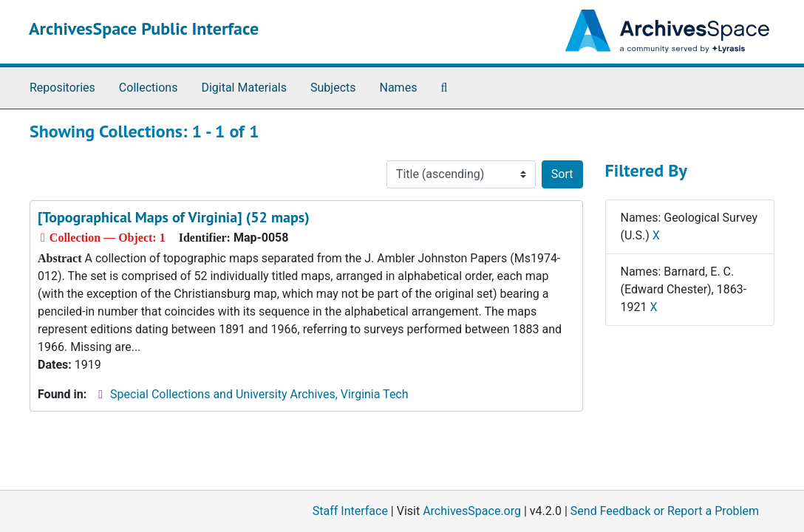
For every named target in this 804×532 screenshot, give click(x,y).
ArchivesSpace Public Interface (144, 28)
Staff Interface (350, 511)
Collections (149, 88)
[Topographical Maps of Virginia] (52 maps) (174, 217)
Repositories (62, 88)
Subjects (333, 88)
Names (399, 88)
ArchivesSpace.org (472, 511)
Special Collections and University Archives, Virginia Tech (259, 394)
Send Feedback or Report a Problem (665, 511)
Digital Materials (244, 88)
